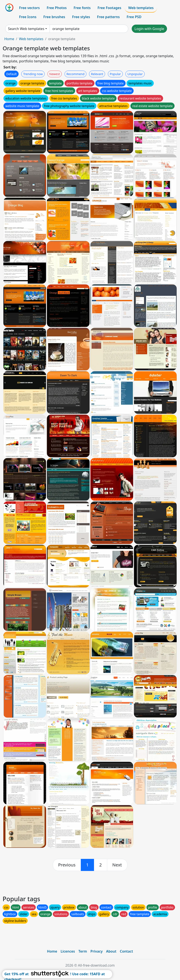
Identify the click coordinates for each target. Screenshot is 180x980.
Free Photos (57, 8)
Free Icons (28, 17)
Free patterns (108, 17)
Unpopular (135, 74)
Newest (55, 74)
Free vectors (29, 8)
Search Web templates (26, 29)
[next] (117, 865)
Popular (115, 74)
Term (83, 951)
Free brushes (54, 17)
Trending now (33, 74)
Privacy (97, 951)
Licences (68, 951)
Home (9, 39)
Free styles (81, 17)
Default (11, 74)
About (111, 951)
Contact (126, 951)
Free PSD (134, 17)
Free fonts (82, 8)
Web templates (141, 8)
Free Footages (109, 8)
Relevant (97, 74)
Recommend (75, 74)
